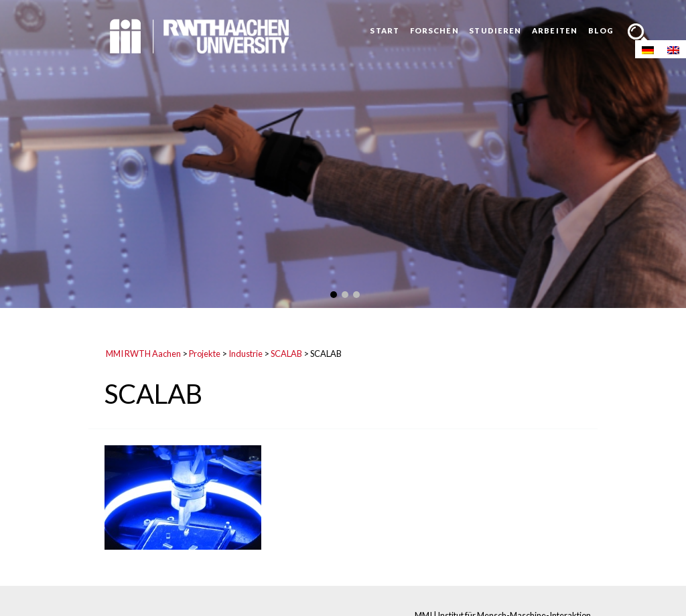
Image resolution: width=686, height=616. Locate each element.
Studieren (495, 30)
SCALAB (286, 354)
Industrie (246, 354)
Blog (601, 30)
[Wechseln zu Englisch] (673, 49)
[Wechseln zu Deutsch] (648, 49)
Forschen (434, 30)
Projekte (205, 354)
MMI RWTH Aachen (143, 354)
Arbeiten (555, 30)
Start (385, 30)
